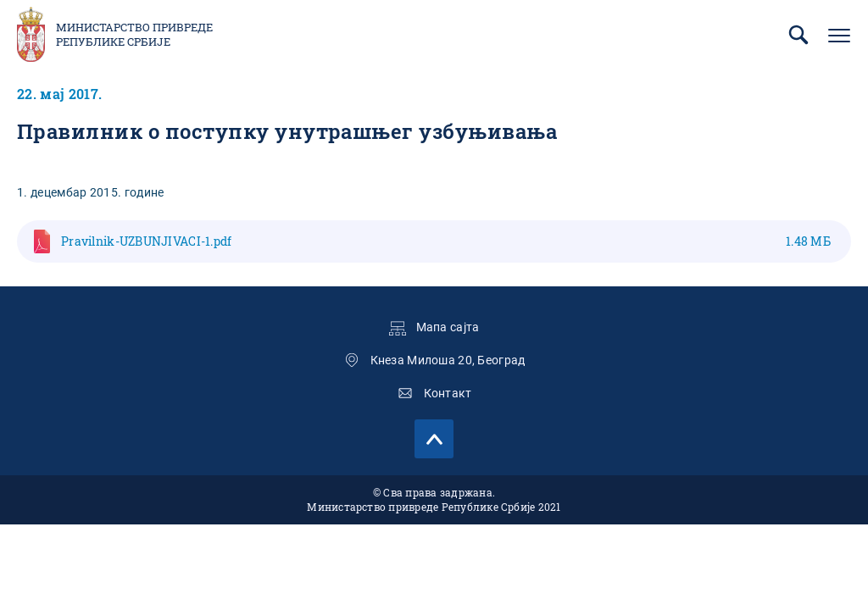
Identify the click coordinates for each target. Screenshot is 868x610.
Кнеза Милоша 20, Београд (448, 360)
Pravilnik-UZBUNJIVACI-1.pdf (446, 241)
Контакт (448, 393)
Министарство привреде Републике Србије (134, 35)
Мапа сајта (448, 327)
